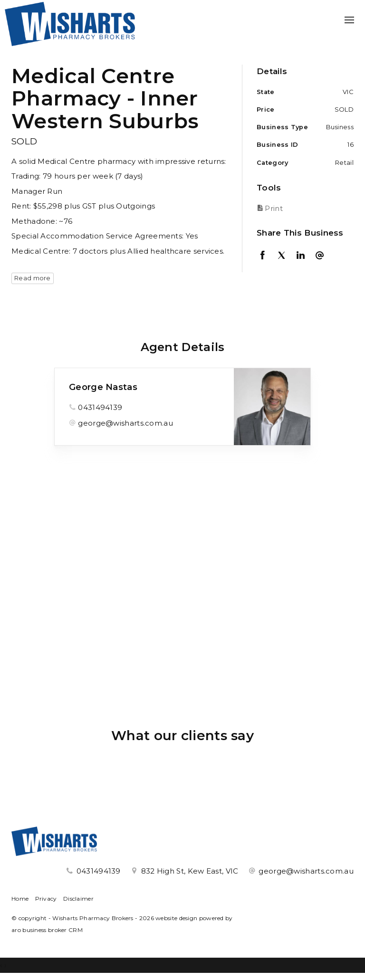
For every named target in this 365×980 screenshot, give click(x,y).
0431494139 (100, 407)
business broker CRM (53, 930)
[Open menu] (349, 20)
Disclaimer (78, 899)
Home (20, 899)
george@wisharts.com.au (125, 423)
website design (176, 918)
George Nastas (103, 387)
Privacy (46, 899)
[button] (303, 208)
